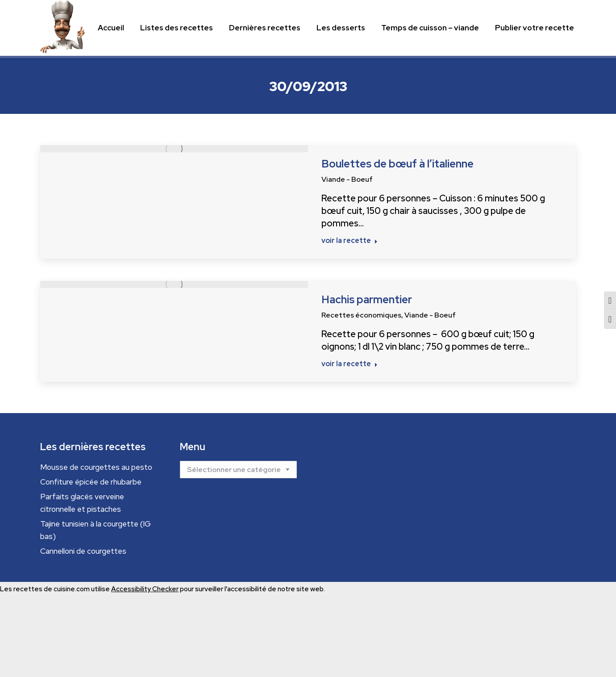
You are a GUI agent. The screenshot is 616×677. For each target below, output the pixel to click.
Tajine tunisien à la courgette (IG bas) (96, 530)
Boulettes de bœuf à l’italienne (397, 164)
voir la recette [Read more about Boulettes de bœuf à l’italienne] (350, 241)
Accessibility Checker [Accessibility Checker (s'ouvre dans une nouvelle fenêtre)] (145, 589)
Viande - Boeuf (347, 179)
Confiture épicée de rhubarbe (91, 482)
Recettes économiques (361, 315)
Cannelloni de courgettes (83, 551)
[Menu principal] (111, 28)
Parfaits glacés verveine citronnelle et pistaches (82, 503)
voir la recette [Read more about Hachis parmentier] (350, 364)
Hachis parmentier (367, 299)
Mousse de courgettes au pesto (96, 467)
